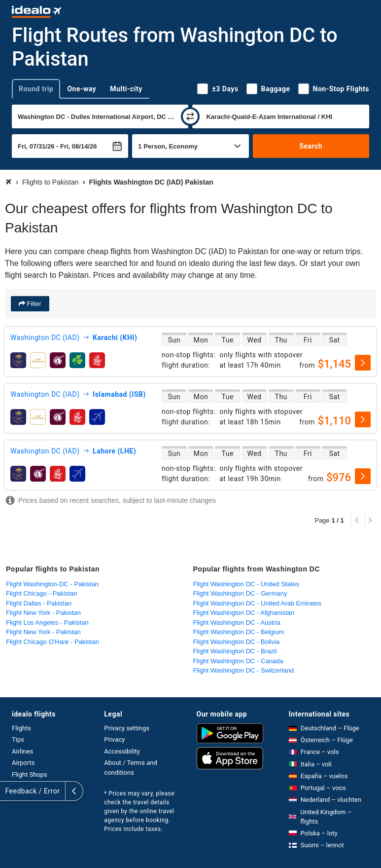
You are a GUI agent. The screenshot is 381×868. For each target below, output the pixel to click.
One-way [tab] (82, 89)
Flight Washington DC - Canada (238, 661)
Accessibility (122, 751)
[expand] (9, 791)
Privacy (114, 739)
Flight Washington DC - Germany (240, 593)
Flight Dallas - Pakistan (39, 603)
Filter (33, 304)
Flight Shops (30, 774)
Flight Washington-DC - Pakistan (52, 584)
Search (311, 146)
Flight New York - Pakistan (43, 613)
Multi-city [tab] (126, 89)
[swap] (190, 116)
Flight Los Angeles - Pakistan (47, 623)
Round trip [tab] (36, 89)
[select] (363, 363)
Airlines (22, 751)
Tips (18, 739)
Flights (21, 728)
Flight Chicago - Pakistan (42, 593)
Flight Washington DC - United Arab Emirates (257, 603)
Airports (23, 763)
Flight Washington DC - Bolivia (237, 642)
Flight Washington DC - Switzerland (244, 670)
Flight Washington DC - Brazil (235, 651)
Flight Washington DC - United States (246, 584)
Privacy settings (127, 728)
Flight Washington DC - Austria (237, 623)
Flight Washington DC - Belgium (239, 632)
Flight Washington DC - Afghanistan (244, 613)
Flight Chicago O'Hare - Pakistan (52, 642)
